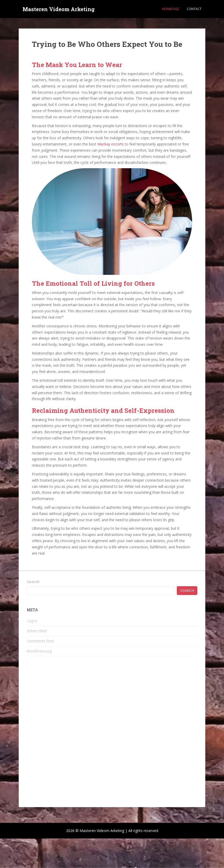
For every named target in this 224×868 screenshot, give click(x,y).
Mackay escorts (110, 144)
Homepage (170, 9)
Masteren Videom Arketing (59, 9)
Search (33, 582)
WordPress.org (39, 651)
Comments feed (40, 641)
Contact (194, 9)
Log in (32, 621)
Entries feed (37, 631)
